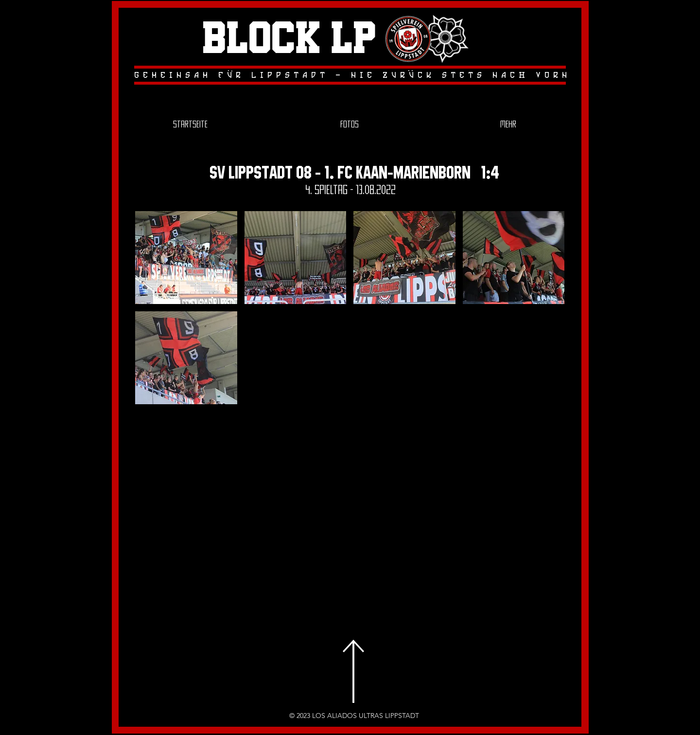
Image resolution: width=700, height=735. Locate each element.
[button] (186, 258)
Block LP (289, 39)
